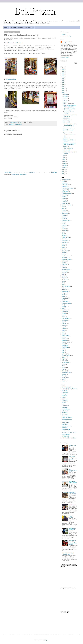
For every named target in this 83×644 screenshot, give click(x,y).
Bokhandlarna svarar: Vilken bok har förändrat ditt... (69, 144)
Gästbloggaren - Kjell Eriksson (72, 529)
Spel (63, 349)
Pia (63, 305)
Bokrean (64, 198)
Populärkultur (65, 310)
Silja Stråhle (64, 340)
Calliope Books (65, 411)
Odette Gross (65, 298)
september (66, 100)
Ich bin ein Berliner (67, 120)
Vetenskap (64, 374)
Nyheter (64, 296)
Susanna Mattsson (18, 124)
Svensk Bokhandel (66, 429)
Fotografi (64, 236)
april (64, 161)
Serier (63, 337)
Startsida (31, 172)
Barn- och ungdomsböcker (68, 188)
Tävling (63, 368)
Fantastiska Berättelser (67, 419)
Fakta (63, 227)
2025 (63, 71)
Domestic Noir (65, 214)
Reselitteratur (11, 124)
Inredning (64, 252)
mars (65, 163)
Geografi (64, 239)
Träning (63, 364)
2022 (63, 77)
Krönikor (64, 268)
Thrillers (64, 357)
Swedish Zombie (66, 431)
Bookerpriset (65, 202)
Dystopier (64, 215)
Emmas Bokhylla (66, 416)
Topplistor (64, 359)
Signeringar (64, 339)
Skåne (63, 344)
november (66, 96)
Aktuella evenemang (29, 27)
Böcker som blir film (66, 205)
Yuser (63, 379)
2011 (63, 174)
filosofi (63, 234)
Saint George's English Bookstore (14, 43)
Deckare (64, 210)
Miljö (63, 285)
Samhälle (64, 329)
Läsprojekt (64, 278)
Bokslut (63, 404)
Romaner (64, 323)
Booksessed (65, 407)
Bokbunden (64, 399)
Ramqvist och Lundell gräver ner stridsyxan (73, 458)
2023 (63, 75)
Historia (64, 246)
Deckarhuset (65, 413)
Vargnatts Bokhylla (66, 435)
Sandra (63, 330)
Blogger (47, 640)
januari (65, 167)
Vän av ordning (72, 505)
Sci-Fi (63, 334)
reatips (63, 315)
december (66, 94)
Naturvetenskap (65, 291)
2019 (63, 83)
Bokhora (64, 402)
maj (64, 160)
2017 (63, 87)
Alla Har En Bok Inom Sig (67, 387)
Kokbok (63, 263)
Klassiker (64, 261)
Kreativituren (65, 424)
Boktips (63, 200)
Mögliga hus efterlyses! (71, 517)
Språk (63, 352)
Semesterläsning (66, 335)
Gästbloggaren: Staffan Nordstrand (73, 482)
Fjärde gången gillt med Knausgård (68, 112)
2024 (63, 73)
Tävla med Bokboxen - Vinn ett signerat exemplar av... (70, 125)
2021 (63, 79)
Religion (64, 317)
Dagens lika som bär (68, 133)
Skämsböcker (65, 345)
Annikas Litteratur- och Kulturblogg (69, 389)
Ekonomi (64, 217)
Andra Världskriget (66, 185)
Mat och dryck (65, 280)
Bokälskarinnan (65, 406)
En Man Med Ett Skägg (67, 418)
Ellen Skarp (64, 219)
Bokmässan (64, 195)
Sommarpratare (65, 347)
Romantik (64, 325)
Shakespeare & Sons (11, 79)
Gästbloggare (20, 27)
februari (65, 165)
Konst (63, 266)
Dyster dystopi (66, 118)
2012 (63, 172)
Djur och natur (65, 212)
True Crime (64, 361)
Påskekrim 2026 (72, 446)
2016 (63, 89)
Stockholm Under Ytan (67, 426)
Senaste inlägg (8, 172)
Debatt (63, 207)
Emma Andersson (66, 220)
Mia (63, 283)
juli (64, 156)
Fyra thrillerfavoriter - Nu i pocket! (73, 470)
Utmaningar (64, 371)
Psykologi (64, 313)
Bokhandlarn (65, 401)
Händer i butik (65, 251)
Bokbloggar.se (65, 394)
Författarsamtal (65, 237)
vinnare (63, 376)
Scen (63, 332)
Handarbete (64, 242)
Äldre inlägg (54, 172)
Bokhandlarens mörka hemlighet (72, 493)
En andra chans (67, 150)
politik (63, 308)
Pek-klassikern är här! (68, 131)
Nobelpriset (64, 293)
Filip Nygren (64, 230)
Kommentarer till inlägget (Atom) (19, 175)
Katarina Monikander (66, 259)
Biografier (64, 190)
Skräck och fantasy (66, 342)
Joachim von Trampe (66, 256)
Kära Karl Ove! (66, 138)
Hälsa (63, 249)
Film (63, 232)
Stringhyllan (64, 428)
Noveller (64, 295)
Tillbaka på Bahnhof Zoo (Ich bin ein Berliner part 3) (69, 106)
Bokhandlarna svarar (66, 193)
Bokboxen (6, 27)
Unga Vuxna (65, 369)
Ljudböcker (64, 273)
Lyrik (63, 274)
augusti (65, 102)
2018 (63, 85)
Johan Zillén (13, 27)
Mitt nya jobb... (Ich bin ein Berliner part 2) (69, 109)
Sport (63, 351)
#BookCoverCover (66, 180)
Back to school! (66, 122)
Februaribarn (65, 421)
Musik (63, 288)
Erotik (63, 222)
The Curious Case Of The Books (69, 433)
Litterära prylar (65, 271)
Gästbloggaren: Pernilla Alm (69, 129)
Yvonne (63, 381)
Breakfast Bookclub (66, 409)
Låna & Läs (64, 276)
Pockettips (64, 307)
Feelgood (64, 229)
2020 (63, 81)
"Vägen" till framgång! (68, 148)
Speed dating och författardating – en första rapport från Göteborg (73, 542)
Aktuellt (63, 181)
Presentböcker (65, 312)
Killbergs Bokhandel (67, 42)
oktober (65, 98)
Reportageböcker (66, 318)
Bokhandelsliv (65, 192)
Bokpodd (64, 197)
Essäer (63, 224)
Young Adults (65, 378)
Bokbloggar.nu (65, 392)
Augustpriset (65, 187)
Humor (63, 247)
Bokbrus (64, 397)
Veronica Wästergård (66, 373)
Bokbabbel (64, 391)
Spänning (64, 354)
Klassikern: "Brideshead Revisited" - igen (68, 554)
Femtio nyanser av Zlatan (69, 127)
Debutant (64, 208)
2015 (63, 91)
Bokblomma (64, 396)
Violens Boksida (65, 436)
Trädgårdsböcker (66, 362)
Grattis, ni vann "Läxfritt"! (69, 104)
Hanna (63, 244)
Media (63, 281)
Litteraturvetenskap (66, 269)
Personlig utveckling (66, 303)
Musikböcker (65, 290)
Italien (63, 254)
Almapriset (64, 183)
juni (64, 158)
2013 (63, 170)
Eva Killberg (64, 225)
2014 (63, 93)
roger (63, 322)
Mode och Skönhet (66, 286)
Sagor (63, 327)
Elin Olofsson (65, 414)
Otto (63, 300)
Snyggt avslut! (66, 146)
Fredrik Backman (66, 423)
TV (62, 366)
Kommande (64, 264)
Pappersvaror (65, 302)
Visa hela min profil (65, 57)
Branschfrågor (65, 203)
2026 (63, 69)
